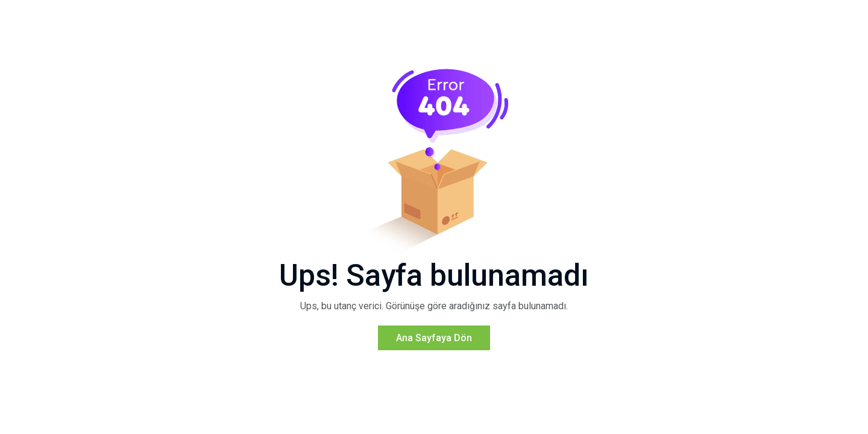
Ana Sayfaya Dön (434, 338)
